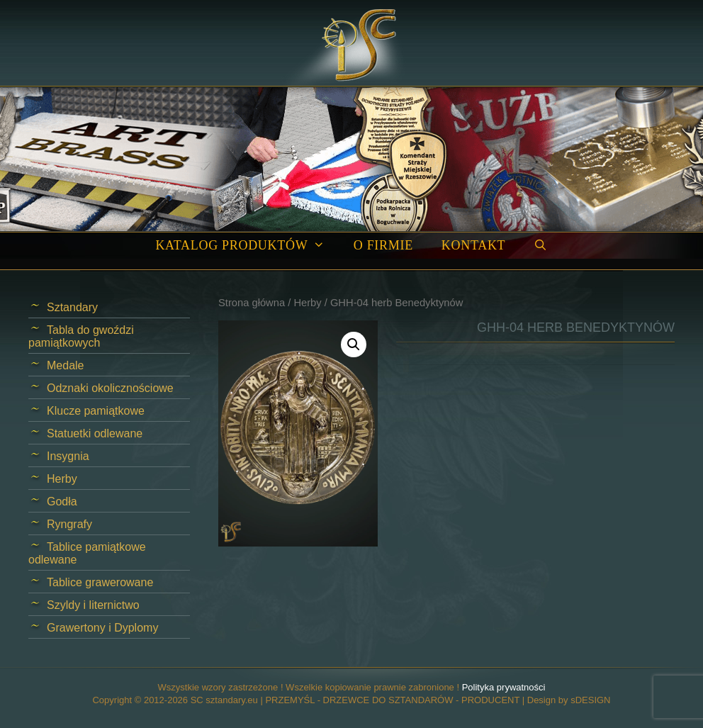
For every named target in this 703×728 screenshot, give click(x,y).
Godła (62, 502)
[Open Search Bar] (540, 246)
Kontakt (473, 245)
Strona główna (252, 303)
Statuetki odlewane (95, 433)
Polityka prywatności (504, 687)
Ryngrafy (69, 524)
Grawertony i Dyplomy (102, 628)
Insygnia (68, 456)
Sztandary (72, 307)
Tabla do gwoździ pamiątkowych (81, 336)
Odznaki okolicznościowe (110, 388)
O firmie (383, 245)
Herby (307, 303)
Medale (65, 365)
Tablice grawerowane (100, 582)
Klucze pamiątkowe (96, 411)
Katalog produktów (247, 246)
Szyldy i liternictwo (93, 605)
